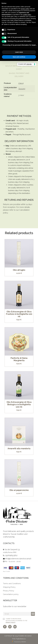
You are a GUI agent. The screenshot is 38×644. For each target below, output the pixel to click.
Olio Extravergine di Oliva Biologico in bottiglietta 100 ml (19, 404)
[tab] (19, 68)
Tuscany (22, 89)
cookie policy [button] (27, 15)
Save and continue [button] (19, 57)
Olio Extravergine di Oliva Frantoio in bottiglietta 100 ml (19, 314)
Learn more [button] (19, 52)
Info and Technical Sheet (19, 68)
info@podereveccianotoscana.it (18, 559)
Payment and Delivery (19, 75)
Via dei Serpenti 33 (12, 549)
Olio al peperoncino (19, 490)
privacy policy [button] (25, 9)
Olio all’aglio (19, 270)
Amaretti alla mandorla (19, 449)
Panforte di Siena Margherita (19, 359)
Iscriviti (33, 614)
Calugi (21, 83)
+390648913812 (11, 555)
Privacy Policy (10, 622)
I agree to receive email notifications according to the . (16, 621)
